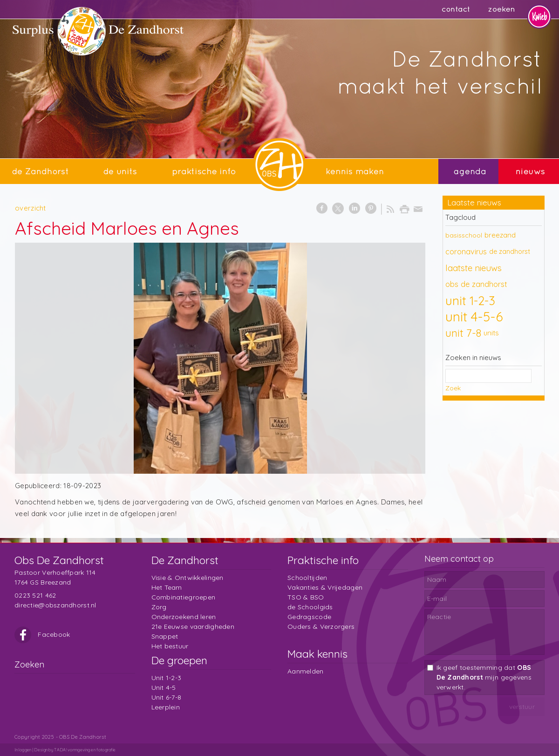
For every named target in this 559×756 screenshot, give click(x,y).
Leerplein (166, 707)
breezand (500, 235)
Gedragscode (309, 617)
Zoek (453, 388)
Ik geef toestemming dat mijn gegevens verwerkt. (484, 677)
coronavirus (466, 252)
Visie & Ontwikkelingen (187, 578)
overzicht (31, 208)
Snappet (165, 636)
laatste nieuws (474, 268)
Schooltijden (307, 578)
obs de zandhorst (476, 284)
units (491, 333)
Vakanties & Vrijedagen (325, 587)
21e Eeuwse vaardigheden (193, 627)
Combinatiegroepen (184, 597)
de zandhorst (510, 252)
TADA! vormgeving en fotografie (85, 750)
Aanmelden (306, 671)
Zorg (159, 607)
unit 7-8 (463, 333)
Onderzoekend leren (184, 617)
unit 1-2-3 (470, 300)
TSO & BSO (306, 597)
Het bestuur (170, 646)
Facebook (42, 634)
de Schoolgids (310, 607)
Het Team (167, 587)
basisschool (464, 235)
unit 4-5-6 (474, 317)
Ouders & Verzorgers (321, 627)
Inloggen (23, 750)
